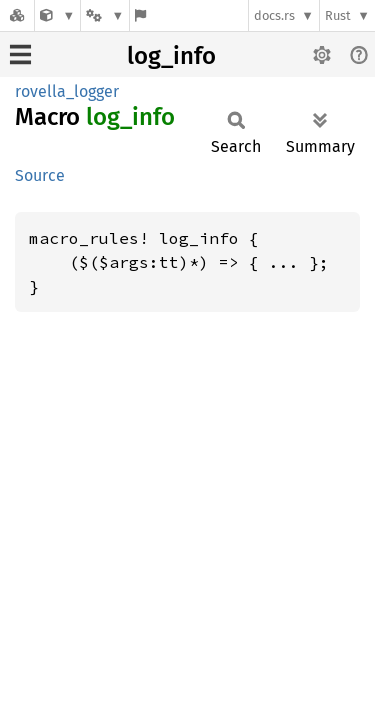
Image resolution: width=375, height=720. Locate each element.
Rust (338, 15)
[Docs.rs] (17, 15)
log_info (171, 56)
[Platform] (105, 15)
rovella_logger (67, 91)
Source (40, 175)
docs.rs (274, 15)
